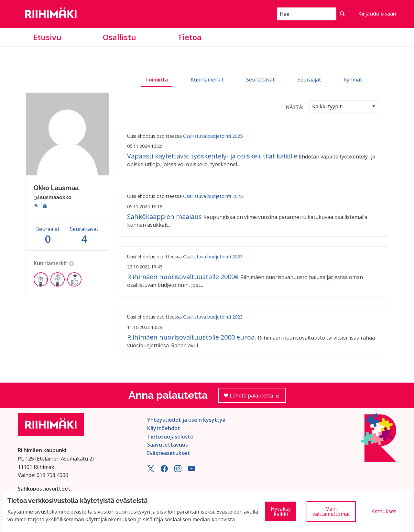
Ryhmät (353, 80)
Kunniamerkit (207, 80)
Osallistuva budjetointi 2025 (213, 136)
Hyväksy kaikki (281, 511)
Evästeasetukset (169, 453)
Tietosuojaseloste (170, 437)
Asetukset (384, 511)
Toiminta (157, 80)
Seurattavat (260, 80)
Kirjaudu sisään (377, 14)
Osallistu (120, 37)
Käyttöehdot (164, 428)
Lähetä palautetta (255, 398)
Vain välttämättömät (331, 511)
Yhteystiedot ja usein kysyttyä (186, 420)
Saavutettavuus (168, 445)
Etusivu (47, 37)
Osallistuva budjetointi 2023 (213, 257)
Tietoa (190, 37)
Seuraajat (309, 80)
